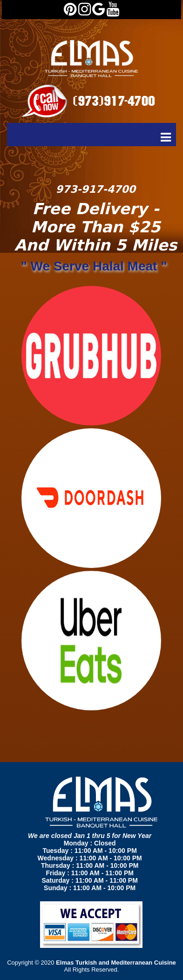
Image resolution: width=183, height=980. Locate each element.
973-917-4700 (96, 189)
